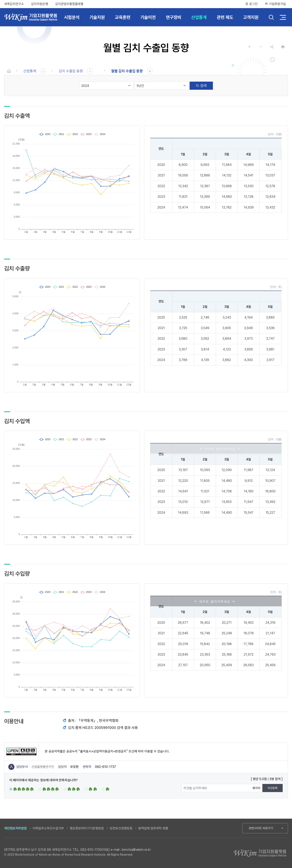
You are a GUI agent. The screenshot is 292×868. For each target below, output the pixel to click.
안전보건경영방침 (121, 828)
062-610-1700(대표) (95, 850)
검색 (271, 18)
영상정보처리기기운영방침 (87, 828)
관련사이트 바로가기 (261, 828)
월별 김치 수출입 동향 (127, 71)
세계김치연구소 (14, 4)
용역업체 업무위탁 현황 (153, 828)
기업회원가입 (275, 4)
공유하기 (272, 47)
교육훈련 (123, 17)
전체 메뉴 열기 (283, 17)
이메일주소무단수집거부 (48, 828)
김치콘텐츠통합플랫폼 (69, 4)
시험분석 (72, 17)
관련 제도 (225, 17)
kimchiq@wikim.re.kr (136, 850)
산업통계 (199, 17)
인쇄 (283, 47)
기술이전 (148, 17)
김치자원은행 (40, 4)
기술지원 (97, 17)
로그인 (251, 4)
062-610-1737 (105, 767)
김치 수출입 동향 (71, 71)
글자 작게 (261, 47)
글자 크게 (249, 47)
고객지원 (251, 17)
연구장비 (174, 17)
